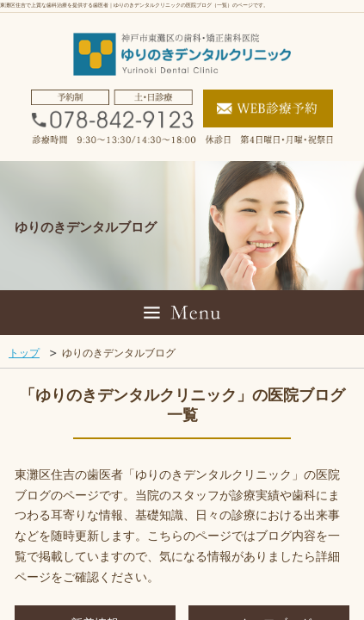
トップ (24, 353)
